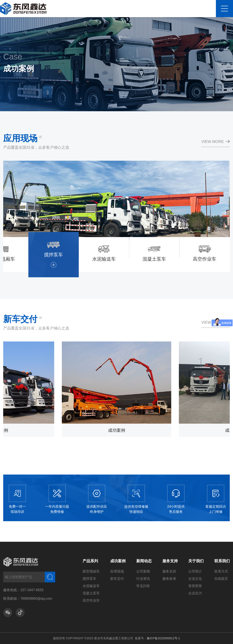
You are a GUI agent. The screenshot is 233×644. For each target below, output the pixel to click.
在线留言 (221, 579)
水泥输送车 (91, 586)
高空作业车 (91, 600)
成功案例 (118, 561)
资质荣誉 (195, 586)
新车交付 (117, 579)
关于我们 (196, 561)
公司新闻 (143, 571)
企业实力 (195, 593)
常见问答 (143, 586)
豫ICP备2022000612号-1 (163, 638)
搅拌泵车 (89, 579)
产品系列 (90, 561)
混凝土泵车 (91, 593)
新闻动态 (144, 561)
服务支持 (170, 561)
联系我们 (222, 561)
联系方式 (221, 571)
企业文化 (195, 579)
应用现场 (117, 571)
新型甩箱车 (91, 571)
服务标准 (169, 579)
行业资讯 (143, 579)
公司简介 (195, 571)
